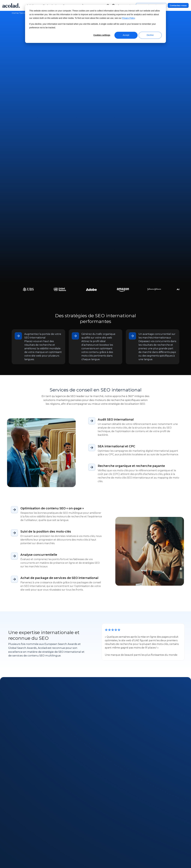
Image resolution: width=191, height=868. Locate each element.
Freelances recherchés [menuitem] (25, 861)
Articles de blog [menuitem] (62, 856)
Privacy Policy (128, 18)
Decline (150, 35)
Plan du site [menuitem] (145, 850)
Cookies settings (102, 35)
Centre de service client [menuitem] (110, 839)
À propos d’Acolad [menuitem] (22, 839)
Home (15, 13)
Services (24, 13)
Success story (40, 593)
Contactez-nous (178, 5)
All (14, 593)
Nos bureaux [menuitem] (19, 850)
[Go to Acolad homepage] (11, 5)
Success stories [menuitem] (61, 850)
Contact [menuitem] (101, 844)
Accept (126, 35)
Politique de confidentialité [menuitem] (154, 844)
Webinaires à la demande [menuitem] (68, 839)
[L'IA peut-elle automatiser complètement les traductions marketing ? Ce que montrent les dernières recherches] (52, 630)
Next (30, 667)
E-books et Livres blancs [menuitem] (67, 844)
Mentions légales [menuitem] (148, 839)
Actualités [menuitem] (18, 844)
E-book (56, 593)
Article (23, 593)
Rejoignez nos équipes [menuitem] (25, 856)
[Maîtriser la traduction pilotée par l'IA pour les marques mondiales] (139, 630)
